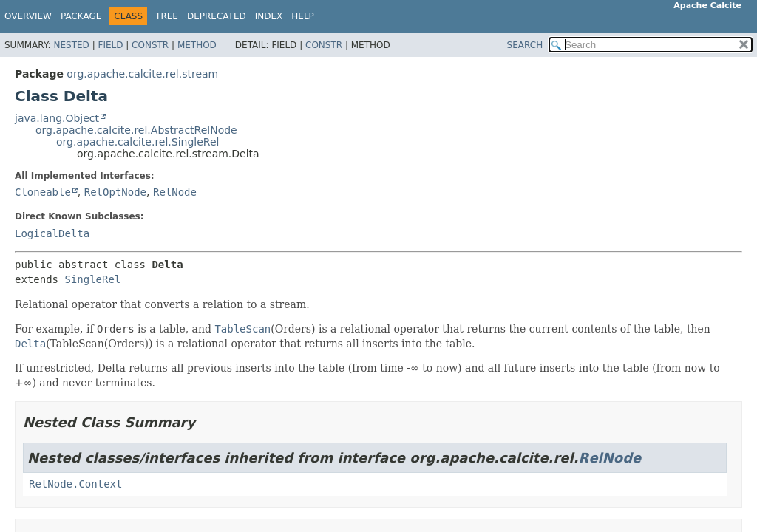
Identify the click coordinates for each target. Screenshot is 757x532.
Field (110, 45)
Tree (167, 16)
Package (81, 16)
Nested (71, 45)
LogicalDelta (52, 233)
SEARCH (525, 45)
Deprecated (217, 16)
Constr (150, 45)
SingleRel (92, 279)
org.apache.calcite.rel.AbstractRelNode (136, 130)
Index (269, 16)
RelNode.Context (75, 484)
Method (197, 45)
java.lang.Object (57, 118)
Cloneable (43, 192)
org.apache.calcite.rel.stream (142, 74)
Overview (28, 16)
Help (303, 16)
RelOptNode (115, 192)
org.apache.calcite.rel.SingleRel (138, 142)
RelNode (175, 192)
